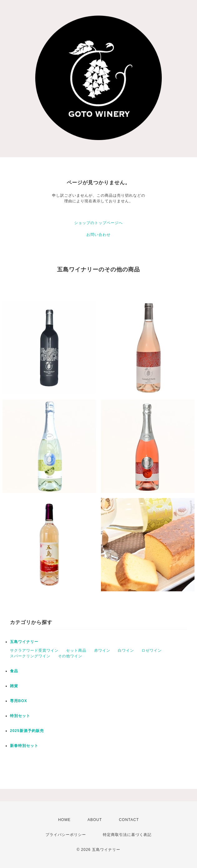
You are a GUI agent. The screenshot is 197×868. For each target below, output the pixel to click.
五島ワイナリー (24, 642)
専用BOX (19, 701)
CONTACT (129, 820)
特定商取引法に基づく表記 (127, 835)
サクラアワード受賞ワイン (34, 650)
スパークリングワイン (30, 656)
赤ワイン (102, 650)
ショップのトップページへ (98, 223)
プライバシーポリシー (66, 835)
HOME (64, 820)
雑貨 (14, 686)
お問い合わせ (98, 235)
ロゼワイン (152, 650)
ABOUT (95, 820)
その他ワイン (70, 656)
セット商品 (76, 650)
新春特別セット (24, 746)
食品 (14, 671)
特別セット (20, 716)
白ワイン (126, 650)
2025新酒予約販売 (27, 731)
